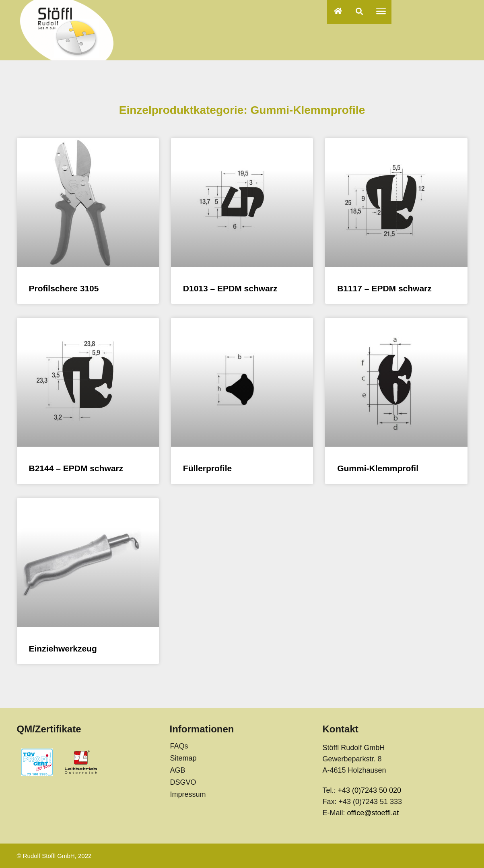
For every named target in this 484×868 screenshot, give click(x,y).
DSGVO (183, 782)
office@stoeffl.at (373, 813)
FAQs (179, 746)
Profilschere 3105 (64, 288)
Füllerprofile (207, 468)
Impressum (188, 794)
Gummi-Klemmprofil (378, 468)
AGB (177, 770)
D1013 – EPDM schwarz (230, 288)
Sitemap (183, 758)
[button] (359, 11)
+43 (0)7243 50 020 (369, 790)
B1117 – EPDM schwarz (384, 288)
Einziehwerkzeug (63, 648)
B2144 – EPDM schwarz (76, 468)
